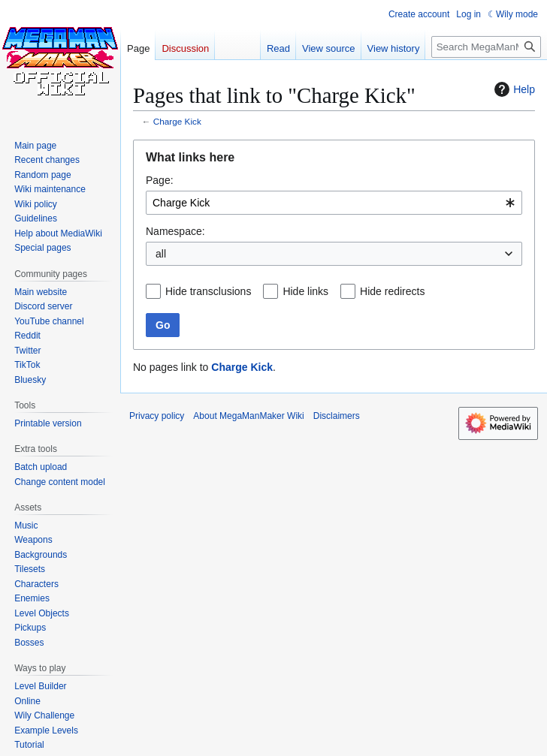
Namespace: (175, 231)
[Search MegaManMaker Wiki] (486, 47)
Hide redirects (392, 291)
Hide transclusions (208, 291)
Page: (160, 180)
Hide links (305, 291)
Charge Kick (177, 121)
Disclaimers (337, 416)
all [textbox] (161, 254)
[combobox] (334, 203)
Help (513, 89)
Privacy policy (157, 416)
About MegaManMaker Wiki (248, 416)
